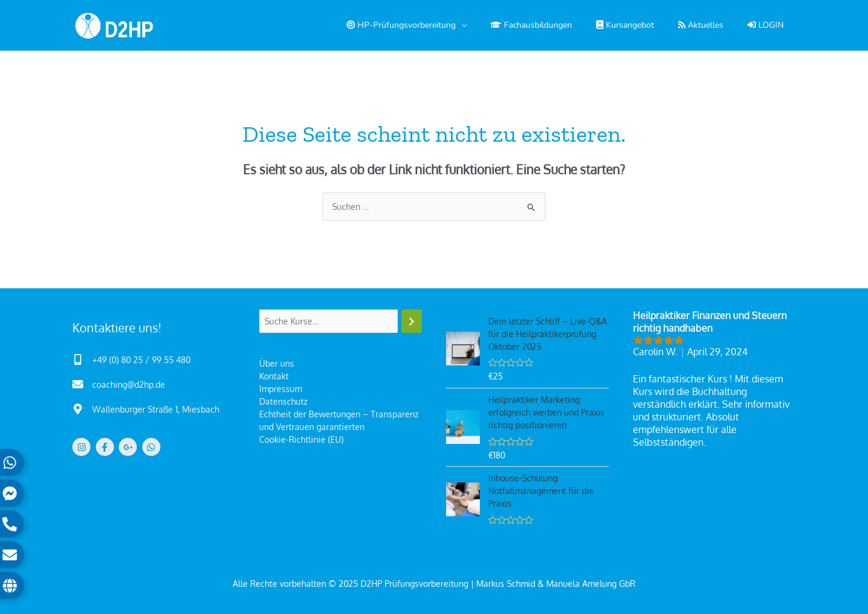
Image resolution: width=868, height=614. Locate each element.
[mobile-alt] (131, 359)
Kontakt (274, 376)
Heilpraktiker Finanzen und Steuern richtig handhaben (710, 322)
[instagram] (83, 447)
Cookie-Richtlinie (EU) (301, 439)
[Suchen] (412, 321)
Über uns (277, 363)
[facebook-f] (106, 447)
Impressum (281, 389)
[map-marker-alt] (146, 409)
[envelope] (119, 384)
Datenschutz (283, 401)
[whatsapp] (153, 447)
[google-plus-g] (129, 447)
